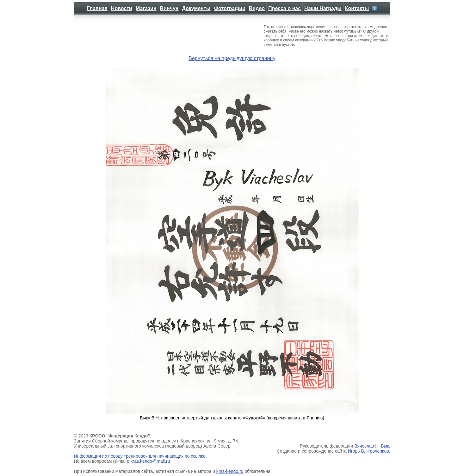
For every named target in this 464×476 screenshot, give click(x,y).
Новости (122, 8)
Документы (196, 8)
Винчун (169, 8)
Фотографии (229, 8)
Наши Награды (323, 8)
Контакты (357, 8)
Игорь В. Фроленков (368, 451)
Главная (97, 8)
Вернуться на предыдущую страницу (232, 58)
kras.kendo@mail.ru (150, 461)
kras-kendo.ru (230, 471)
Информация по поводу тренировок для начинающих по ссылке (140, 456)
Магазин (146, 8)
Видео (257, 8)
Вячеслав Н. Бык (371, 446)
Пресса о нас (285, 8)
